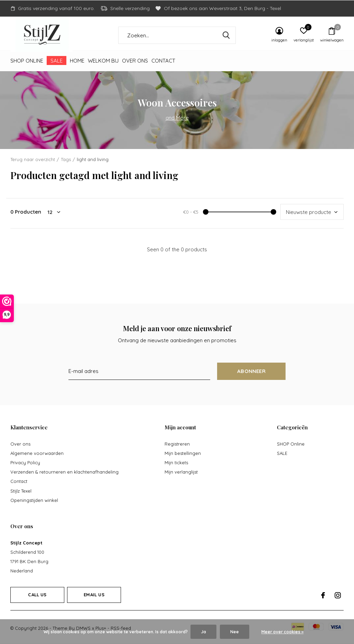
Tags (66, 159)
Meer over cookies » (282, 632)
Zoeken (226, 35)
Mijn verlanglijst (181, 472)
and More (177, 118)
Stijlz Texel (21, 491)
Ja (203, 632)
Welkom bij (103, 61)
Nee (235, 632)
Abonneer (251, 371)
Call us (37, 595)
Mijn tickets (176, 463)
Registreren (177, 444)
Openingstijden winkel (34, 500)
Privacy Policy (25, 463)
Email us (94, 595)
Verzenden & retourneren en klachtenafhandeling (64, 472)
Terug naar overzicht (33, 159)
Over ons (135, 61)
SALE (57, 61)
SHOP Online (27, 61)
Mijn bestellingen (183, 453)
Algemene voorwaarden (37, 453)
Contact (163, 61)
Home (77, 61)
